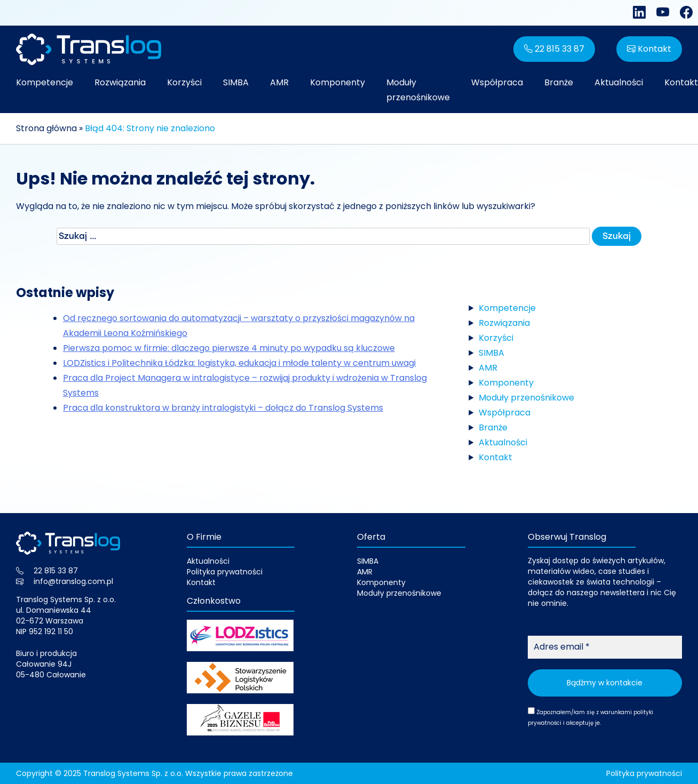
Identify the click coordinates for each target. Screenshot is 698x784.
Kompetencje (45, 82)
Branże (559, 82)
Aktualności (619, 82)
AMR (279, 82)
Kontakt (649, 49)
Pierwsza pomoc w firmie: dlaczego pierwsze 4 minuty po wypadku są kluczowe (229, 348)
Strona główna (46, 128)
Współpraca (497, 82)
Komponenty (338, 82)
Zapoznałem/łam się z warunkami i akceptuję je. (590, 717)
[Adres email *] (605, 647)
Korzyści (184, 82)
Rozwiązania (120, 82)
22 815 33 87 (554, 49)
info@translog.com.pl (73, 581)
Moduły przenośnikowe (418, 90)
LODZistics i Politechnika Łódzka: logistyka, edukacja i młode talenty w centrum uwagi (239, 363)
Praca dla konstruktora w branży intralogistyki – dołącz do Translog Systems (223, 408)
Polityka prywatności (225, 572)
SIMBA (236, 82)
